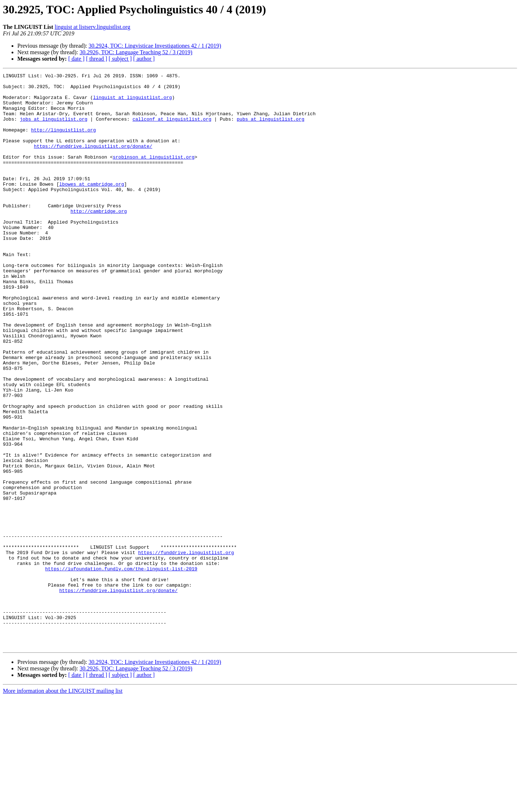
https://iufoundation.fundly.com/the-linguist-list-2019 (121, 668)
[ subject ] (120, 59)
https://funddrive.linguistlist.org (186, 649)
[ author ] (144, 59)
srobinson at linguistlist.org (153, 174)
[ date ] (76, 59)
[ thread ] (97, 59)
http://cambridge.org (99, 239)
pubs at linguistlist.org (270, 129)
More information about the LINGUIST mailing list (63, 806)
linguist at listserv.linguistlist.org (92, 27)
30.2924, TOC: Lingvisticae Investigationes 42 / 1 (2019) (155, 46)
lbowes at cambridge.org (92, 207)
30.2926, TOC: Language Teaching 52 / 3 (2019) (136, 52)
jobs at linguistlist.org (54, 129)
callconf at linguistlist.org (172, 129)
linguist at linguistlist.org (133, 103)
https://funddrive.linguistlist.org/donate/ (93, 161)
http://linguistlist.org (63, 142)
